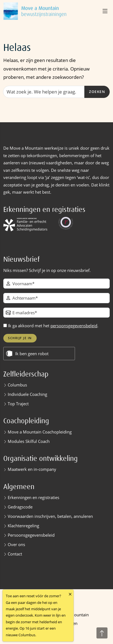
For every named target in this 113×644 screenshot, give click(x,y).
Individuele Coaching (27, 394)
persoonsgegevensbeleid (74, 326)
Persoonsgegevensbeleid (31, 535)
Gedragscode (20, 507)
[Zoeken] (44, 92)
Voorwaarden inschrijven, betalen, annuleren (50, 516)
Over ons (16, 544)
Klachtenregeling (23, 526)
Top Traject (18, 404)
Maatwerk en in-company (32, 469)
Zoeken (97, 92)
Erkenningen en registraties (33, 497)
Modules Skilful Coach (29, 441)
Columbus (17, 385)
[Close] (70, 594)
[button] (106, 11)
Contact (15, 554)
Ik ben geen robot (32, 354)
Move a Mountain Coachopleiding (40, 432)
